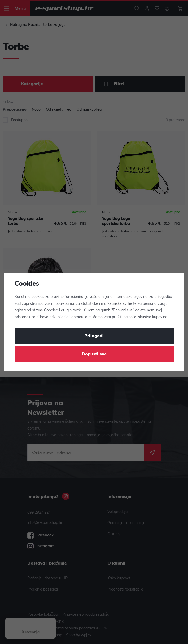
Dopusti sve (94, 354)
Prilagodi (94, 336)
